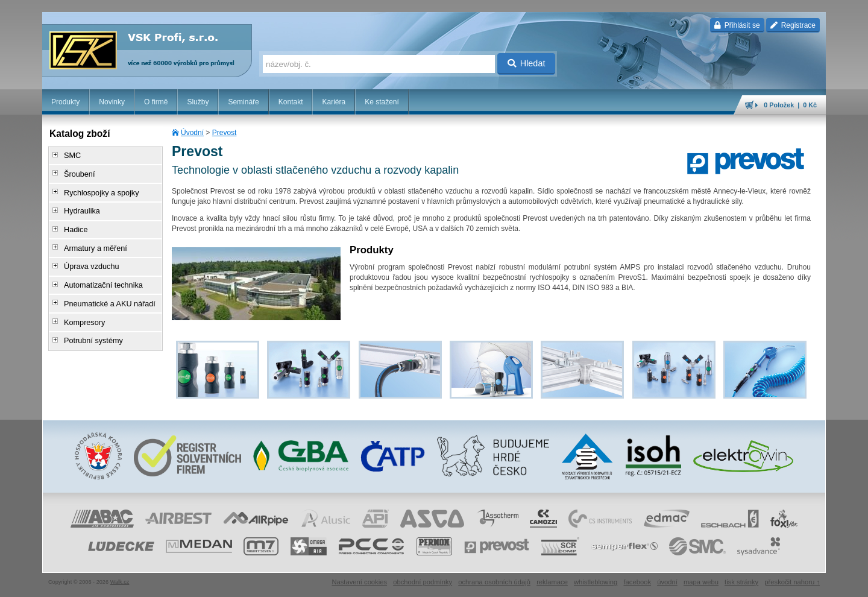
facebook (637, 582)
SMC (70, 155)
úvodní (667, 582)
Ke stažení (382, 102)
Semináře (243, 102)
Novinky (112, 102)
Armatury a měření (91, 239)
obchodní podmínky (423, 582)
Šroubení (76, 172)
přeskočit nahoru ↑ (792, 582)
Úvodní (192, 133)
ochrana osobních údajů (494, 582)
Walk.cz (120, 582)
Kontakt (291, 102)
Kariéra (334, 102)
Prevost (225, 133)
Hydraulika (79, 206)
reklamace (552, 582)
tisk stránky (741, 582)
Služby (198, 102)
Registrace (793, 25)
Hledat (527, 63)
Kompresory (81, 307)
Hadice (73, 223)
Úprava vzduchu (88, 256)
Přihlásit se (737, 25)
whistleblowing (596, 582)
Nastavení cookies (359, 582)
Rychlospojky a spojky (97, 189)
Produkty (65, 102)
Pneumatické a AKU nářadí (105, 290)
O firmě (156, 102)
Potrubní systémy (90, 324)
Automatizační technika (99, 273)
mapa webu (701, 582)
